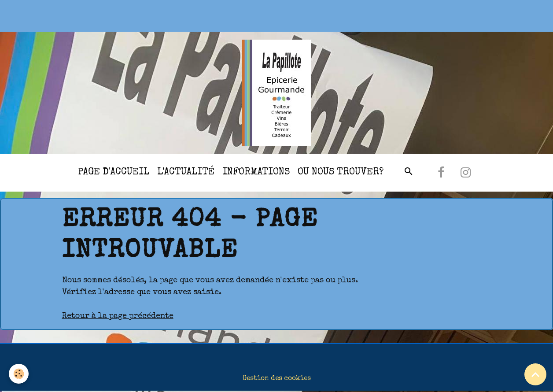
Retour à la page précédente (118, 316)
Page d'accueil (114, 172)
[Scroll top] (535, 374)
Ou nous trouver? (341, 172)
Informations (256, 172)
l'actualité (186, 172)
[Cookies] (19, 374)
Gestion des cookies (277, 379)
